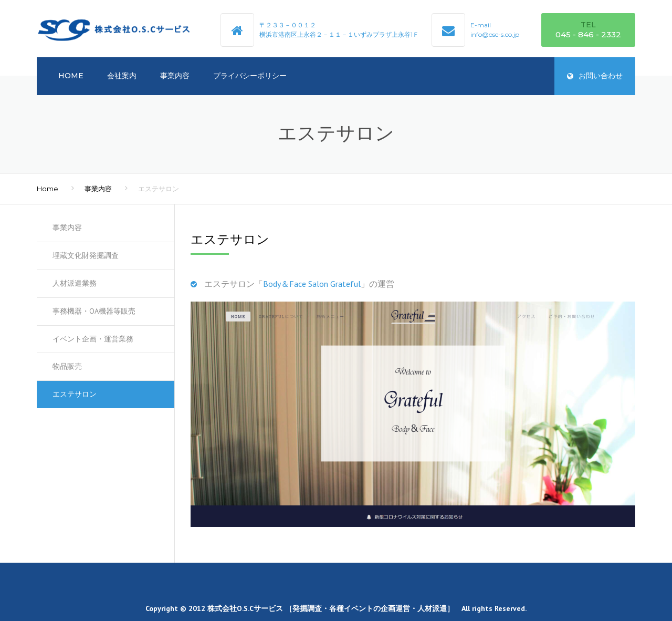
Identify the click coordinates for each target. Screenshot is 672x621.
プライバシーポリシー (250, 76)
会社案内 (122, 76)
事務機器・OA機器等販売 (94, 311)
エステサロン (75, 394)
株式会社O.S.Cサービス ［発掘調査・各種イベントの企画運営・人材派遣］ (331, 608)
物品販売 (67, 366)
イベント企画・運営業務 (93, 339)
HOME (71, 76)
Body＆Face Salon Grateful (312, 284)
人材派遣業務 (75, 283)
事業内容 (175, 76)
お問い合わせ (595, 76)
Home (48, 189)
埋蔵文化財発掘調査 (86, 255)
